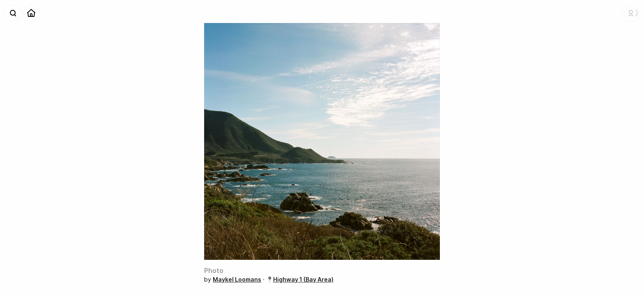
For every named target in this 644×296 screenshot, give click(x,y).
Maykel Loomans (237, 279)
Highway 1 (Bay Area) (303, 279)
